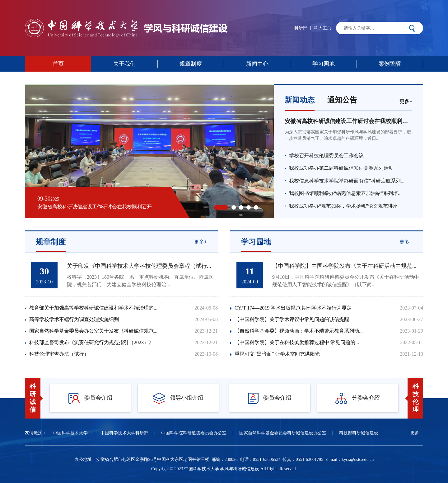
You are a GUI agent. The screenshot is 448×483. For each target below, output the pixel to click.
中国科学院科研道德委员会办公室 (194, 433)
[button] (221, 207)
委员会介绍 (90, 398)
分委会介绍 (358, 398)
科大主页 (323, 28)
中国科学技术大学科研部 (124, 433)
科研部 (301, 28)
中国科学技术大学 (70, 433)
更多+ (406, 101)
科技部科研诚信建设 (359, 433)
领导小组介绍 (178, 398)
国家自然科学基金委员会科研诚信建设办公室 (283, 433)
